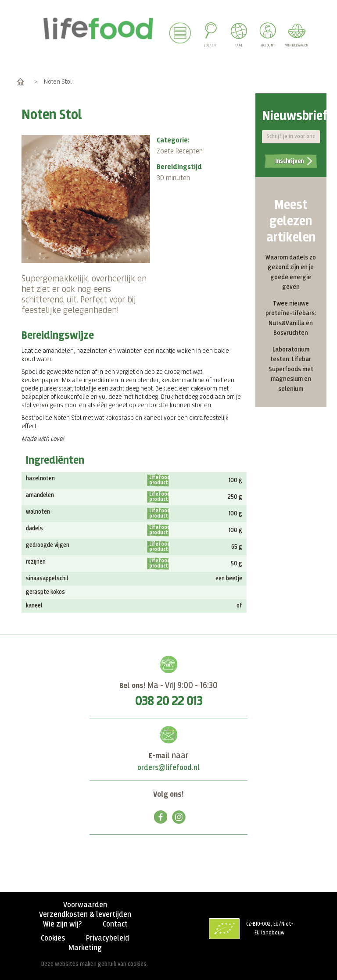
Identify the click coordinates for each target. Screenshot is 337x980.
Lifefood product (159, 480)
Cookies (53, 938)
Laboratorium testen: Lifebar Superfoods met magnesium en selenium (291, 369)
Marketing (85, 948)
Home (20, 82)
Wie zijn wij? (62, 924)
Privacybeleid (108, 938)
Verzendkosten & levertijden (85, 915)
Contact (115, 924)
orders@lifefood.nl (168, 768)
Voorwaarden (85, 905)
